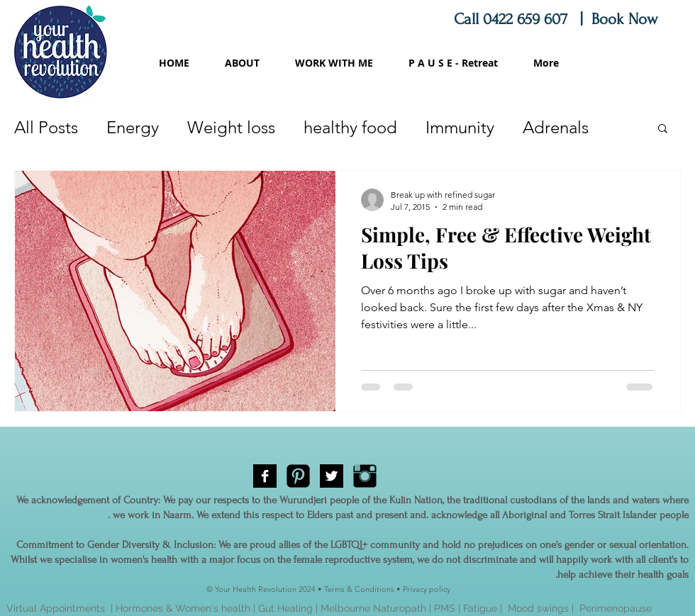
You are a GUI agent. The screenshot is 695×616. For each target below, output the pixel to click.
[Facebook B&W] (265, 476)
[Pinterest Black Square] (298, 476)
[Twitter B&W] (332, 476)
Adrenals (556, 127)
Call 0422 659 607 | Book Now (558, 19)
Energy (133, 127)
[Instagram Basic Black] (365, 476)
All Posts (46, 127)
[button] (663, 129)
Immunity (460, 127)
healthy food (350, 127)
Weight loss (231, 127)
